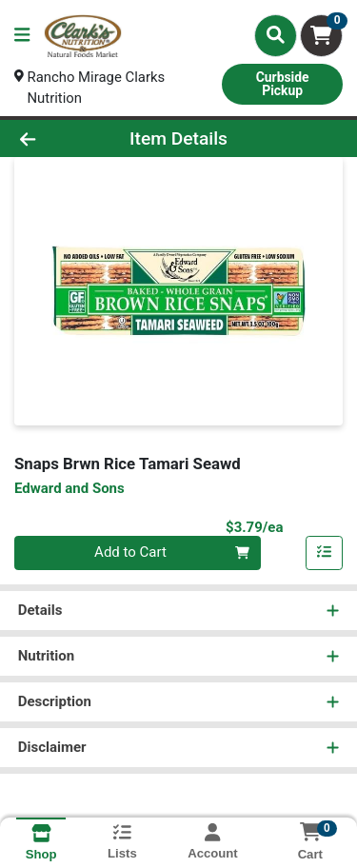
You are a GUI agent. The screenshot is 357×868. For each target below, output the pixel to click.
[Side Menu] (22, 36)
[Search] (276, 35)
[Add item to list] (325, 554)
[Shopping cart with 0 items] (321, 36)
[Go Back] (55, 139)
